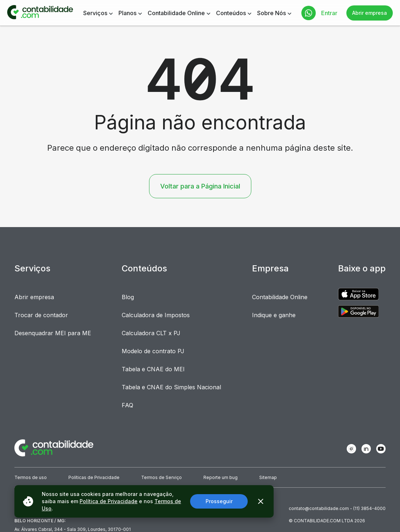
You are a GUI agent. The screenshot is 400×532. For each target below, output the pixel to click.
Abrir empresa (370, 13)
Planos (127, 13)
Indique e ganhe (274, 315)
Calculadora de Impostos (156, 315)
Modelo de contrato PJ (153, 351)
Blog (128, 297)
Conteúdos (231, 13)
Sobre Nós (271, 13)
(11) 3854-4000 (369, 508)
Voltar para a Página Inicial (200, 186)
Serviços (95, 13)
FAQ (127, 405)
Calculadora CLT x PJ (151, 333)
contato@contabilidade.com (319, 508)
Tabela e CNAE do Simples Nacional (171, 387)
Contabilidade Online (176, 13)
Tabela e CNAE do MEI (153, 369)
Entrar (329, 13)
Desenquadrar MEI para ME (53, 333)
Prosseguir (219, 501)
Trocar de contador (41, 315)
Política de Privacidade (109, 501)
